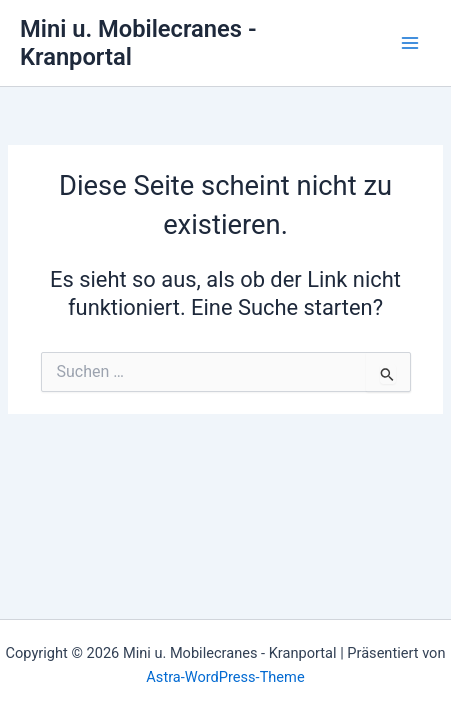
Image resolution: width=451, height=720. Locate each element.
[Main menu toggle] (410, 43)
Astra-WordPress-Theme (225, 677)
